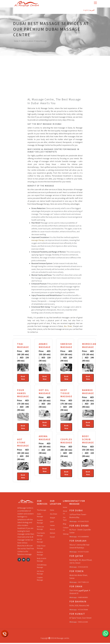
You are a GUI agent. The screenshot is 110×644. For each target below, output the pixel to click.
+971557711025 (83, 553)
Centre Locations (28, 41)
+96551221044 (83, 623)
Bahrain (53, 534)
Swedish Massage (40, 523)
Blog (65, 525)
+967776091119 (83, 583)
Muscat (52, 530)
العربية (92, 10)
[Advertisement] (55, 80)
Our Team (65, 520)
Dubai (52, 511)
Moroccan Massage (41, 529)
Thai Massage (42, 511)
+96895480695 (83, 598)
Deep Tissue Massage (41, 549)
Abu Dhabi (54, 515)
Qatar (52, 523)
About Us (65, 514)
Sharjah (53, 519)
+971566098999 (83, 538)
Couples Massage (40, 581)
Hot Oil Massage (40, 542)
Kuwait (52, 538)
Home (16, 41)
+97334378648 (83, 611)
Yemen (52, 526)
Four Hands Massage (41, 536)
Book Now (23, 378)
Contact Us (66, 530)
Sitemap (66, 535)
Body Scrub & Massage (42, 562)
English (85, 10)
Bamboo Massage (40, 555)
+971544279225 (83, 522)
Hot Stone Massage (40, 575)
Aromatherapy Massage (42, 568)
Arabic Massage (40, 516)
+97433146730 (83, 568)
